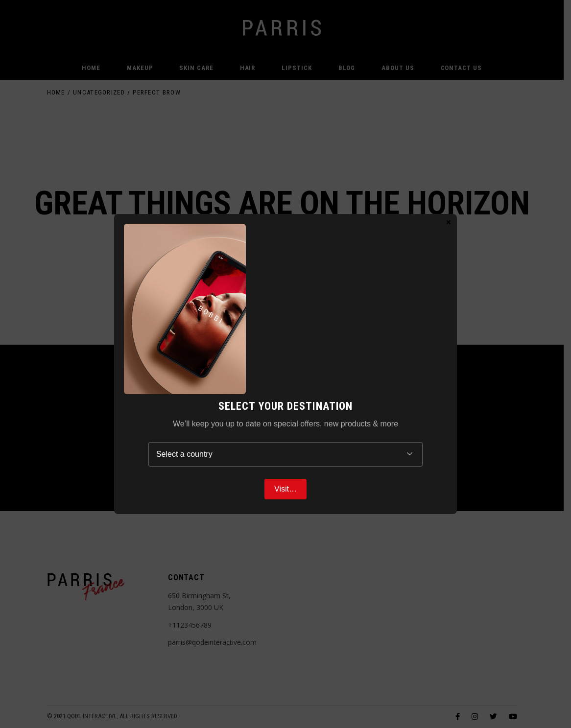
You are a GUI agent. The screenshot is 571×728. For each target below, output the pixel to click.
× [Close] (448, 222)
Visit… (285, 489)
